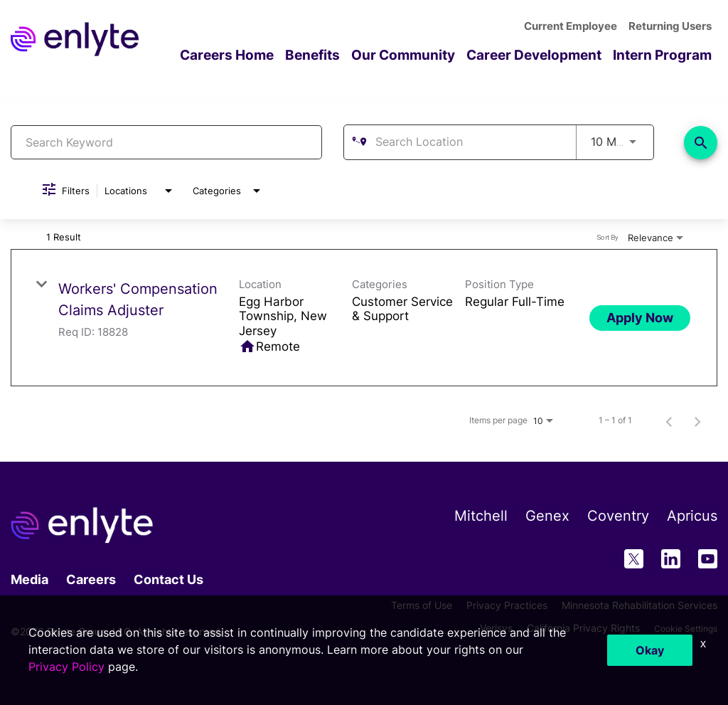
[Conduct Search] (701, 142)
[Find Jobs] (701, 142)
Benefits (331, 54)
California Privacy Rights (573, 627)
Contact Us (168, 579)
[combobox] (166, 142)
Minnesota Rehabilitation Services (639, 604)
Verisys (486, 627)
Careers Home (249, 54)
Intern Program (665, 54)
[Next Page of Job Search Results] (697, 420)
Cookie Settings (681, 627)
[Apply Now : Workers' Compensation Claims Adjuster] (640, 317)
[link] (364, 318)
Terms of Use (422, 604)
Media (30, 579)
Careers (91, 579)
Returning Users (672, 26)
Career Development (543, 54)
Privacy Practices (507, 604)
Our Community (418, 54)
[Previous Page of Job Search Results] (669, 420)
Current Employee (577, 26)
